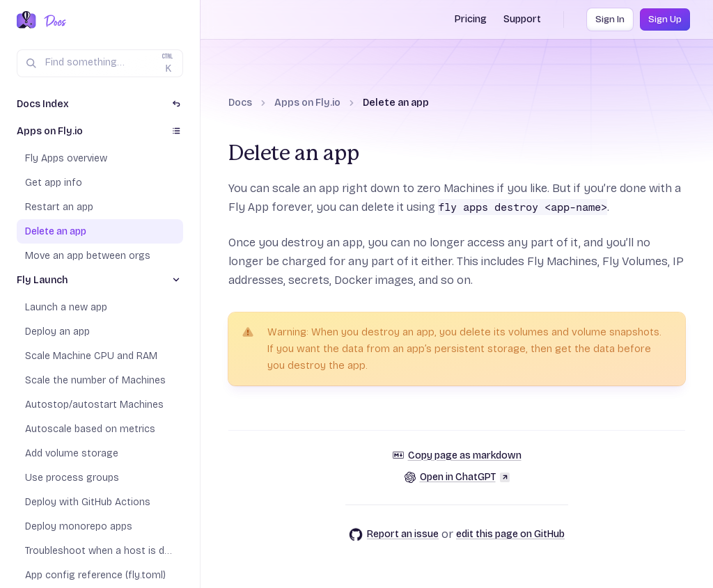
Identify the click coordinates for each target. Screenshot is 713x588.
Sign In (610, 19)
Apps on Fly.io (307, 103)
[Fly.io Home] (26, 21)
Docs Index (43, 104)
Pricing (471, 19)
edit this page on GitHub (510, 534)
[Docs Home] (53, 21)
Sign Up (665, 19)
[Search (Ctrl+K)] (100, 63)
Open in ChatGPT (457, 477)
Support (522, 19)
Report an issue (394, 534)
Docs (240, 103)
